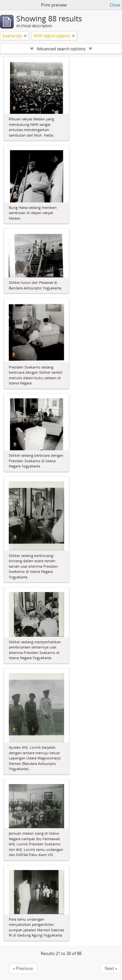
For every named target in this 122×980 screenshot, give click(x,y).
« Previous (23, 968)
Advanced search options (61, 49)
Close (115, 5)
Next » (111, 968)
